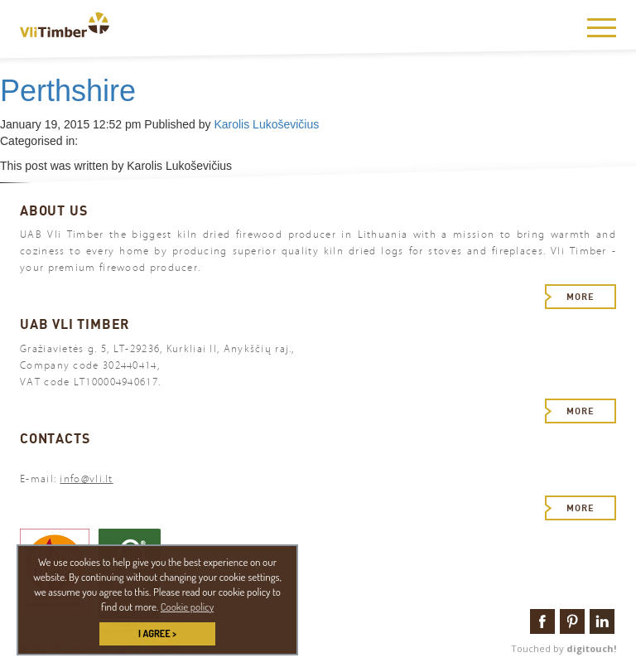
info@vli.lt (86, 479)
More (581, 297)
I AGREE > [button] (157, 633)
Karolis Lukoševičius (266, 124)
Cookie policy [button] (187, 607)
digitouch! (591, 648)
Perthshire (68, 91)
